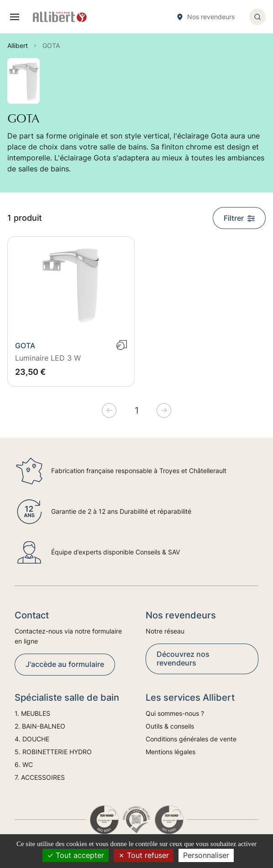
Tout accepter (76, 855)
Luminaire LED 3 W (48, 358)
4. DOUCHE (32, 739)
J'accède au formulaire (65, 664)
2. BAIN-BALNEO (40, 726)
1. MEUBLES (32, 713)
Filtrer (239, 218)
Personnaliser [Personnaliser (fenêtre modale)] (206, 855)
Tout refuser (144, 855)
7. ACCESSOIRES (40, 777)
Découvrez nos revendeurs (183, 658)
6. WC (24, 764)
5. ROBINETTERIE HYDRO (53, 752)
